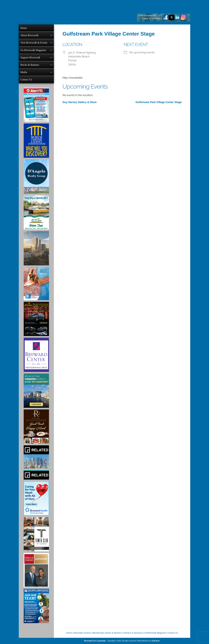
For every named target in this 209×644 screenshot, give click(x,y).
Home (24, 28)
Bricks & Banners (30, 65)
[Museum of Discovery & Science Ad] (36, 141)
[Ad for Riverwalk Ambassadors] (36, 606)
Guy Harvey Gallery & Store (80, 102)
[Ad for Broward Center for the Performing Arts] (36, 355)
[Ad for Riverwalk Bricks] (36, 284)
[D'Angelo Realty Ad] (36, 176)
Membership (98, 633)
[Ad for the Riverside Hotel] (36, 427)
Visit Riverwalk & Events (34, 43)
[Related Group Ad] (36, 462)
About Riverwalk (29, 35)
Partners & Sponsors (133, 633)
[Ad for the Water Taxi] (36, 212)
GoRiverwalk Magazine (155, 633)
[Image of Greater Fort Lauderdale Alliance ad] (36, 391)
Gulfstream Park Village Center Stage (159, 102)
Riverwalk (78, 633)
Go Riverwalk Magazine (33, 50)
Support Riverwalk (30, 58)
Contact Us (26, 80)
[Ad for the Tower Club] (36, 534)
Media (24, 72)
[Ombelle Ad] (36, 248)
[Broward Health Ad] (36, 498)
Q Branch (156, 641)
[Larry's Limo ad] (36, 319)
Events (87, 633)
